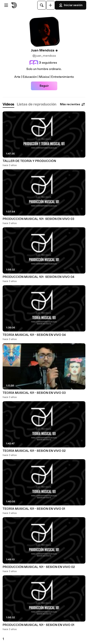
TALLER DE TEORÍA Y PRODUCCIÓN (29, 161)
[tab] (8, 105)
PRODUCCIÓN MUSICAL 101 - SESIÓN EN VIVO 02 (39, 567)
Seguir (44, 86)
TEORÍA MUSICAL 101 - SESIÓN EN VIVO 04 (34, 335)
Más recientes (73, 104)
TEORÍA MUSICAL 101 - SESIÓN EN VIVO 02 (34, 451)
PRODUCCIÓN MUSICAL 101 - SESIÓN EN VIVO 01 (38, 625)
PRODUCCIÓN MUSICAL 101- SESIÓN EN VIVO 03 (38, 219)
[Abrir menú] (6, 5)
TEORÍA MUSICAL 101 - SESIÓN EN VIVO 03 (34, 393)
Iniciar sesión (71, 5)
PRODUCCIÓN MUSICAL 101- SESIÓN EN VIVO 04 (39, 277)
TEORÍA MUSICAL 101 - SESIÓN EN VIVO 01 (34, 509)
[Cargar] (50, 5)
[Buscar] (42, 5)
